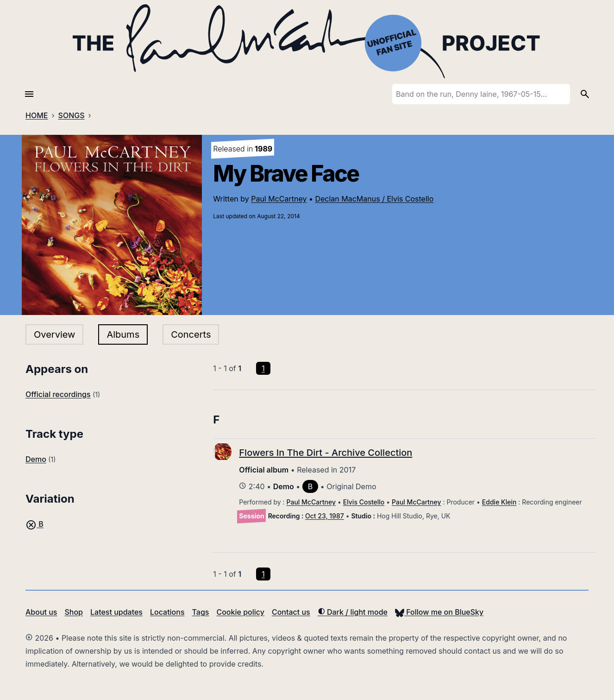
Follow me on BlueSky (439, 612)
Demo (36, 459)
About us (41, 612)
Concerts (191, 334)
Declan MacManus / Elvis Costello (374, 199)
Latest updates (116, 612)
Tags (201, 612)
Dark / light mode (353, 612)
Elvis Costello (364, 502)
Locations (167, 612)
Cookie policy (240, 612)
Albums (123, 334)
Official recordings (58, 394)
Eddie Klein (499, 502)
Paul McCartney (279, 199)
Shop (74, 612)
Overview (54, 334)
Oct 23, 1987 (325, 516)
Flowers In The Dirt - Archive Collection (326, 453)
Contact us (291, 612)
